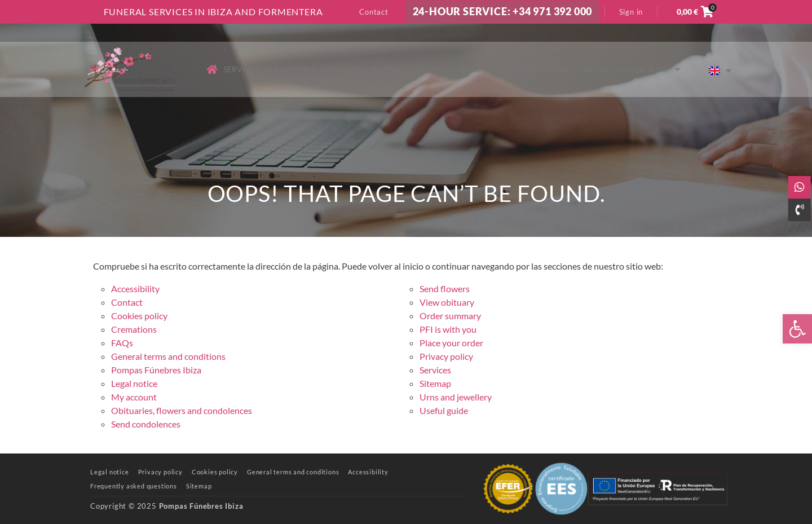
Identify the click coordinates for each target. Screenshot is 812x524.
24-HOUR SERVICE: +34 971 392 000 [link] (503, 12)
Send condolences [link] (146, 424)
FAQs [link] (122, 343)
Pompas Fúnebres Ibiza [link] (156, 370)
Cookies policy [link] (139, 316)
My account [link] (134, 397)
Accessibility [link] (135, 289)
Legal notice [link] (134, 383)
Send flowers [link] (445, 289)
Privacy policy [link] (446, 356)
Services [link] (241, 69)
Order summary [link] (450, 316)
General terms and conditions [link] (168, 356)
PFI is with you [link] (581, 69)
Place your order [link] (451, 343)
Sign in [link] (631, 12)
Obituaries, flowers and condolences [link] (403, 69)
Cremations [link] (290, 69)
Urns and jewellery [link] (456, 397)
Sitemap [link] (435, 383)
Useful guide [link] (518, 69)
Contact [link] (374, 12)
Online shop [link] (648, 69)
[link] (797, 329)
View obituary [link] (447, 302)
